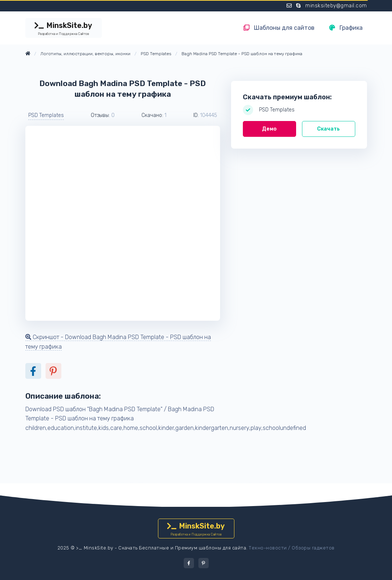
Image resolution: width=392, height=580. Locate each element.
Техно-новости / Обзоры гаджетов (292, 548)
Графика (346, 28)
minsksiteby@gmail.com (336, 6)
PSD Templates (46, 115)
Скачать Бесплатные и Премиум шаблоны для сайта (182, 548)
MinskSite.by (64, 29)
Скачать (328, 129)
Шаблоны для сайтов (279, 28)
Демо (269, 129)
